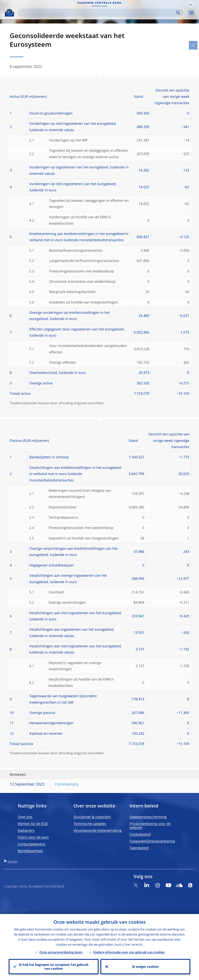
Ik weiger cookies (145, 967)
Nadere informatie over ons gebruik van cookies (129, 952)
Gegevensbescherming (148, 817)
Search (178, 13)
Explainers (26, 830)
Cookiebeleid (140, 834)
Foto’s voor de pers (33, 837)
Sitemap (13, 861)
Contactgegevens (32, 844)
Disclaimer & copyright (92, 817)
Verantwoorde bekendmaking (98, 830)
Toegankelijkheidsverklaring (152, 841)
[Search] (97, 13)
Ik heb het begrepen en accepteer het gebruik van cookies (54, 967)
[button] (191, 4)
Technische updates (90, 824)
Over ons (25, 817)
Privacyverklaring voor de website (150, 826)
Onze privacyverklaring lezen (61, 952)
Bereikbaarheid (30, 851)
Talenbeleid (139, 848)
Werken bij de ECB (33, 824)
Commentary (66, 784)
